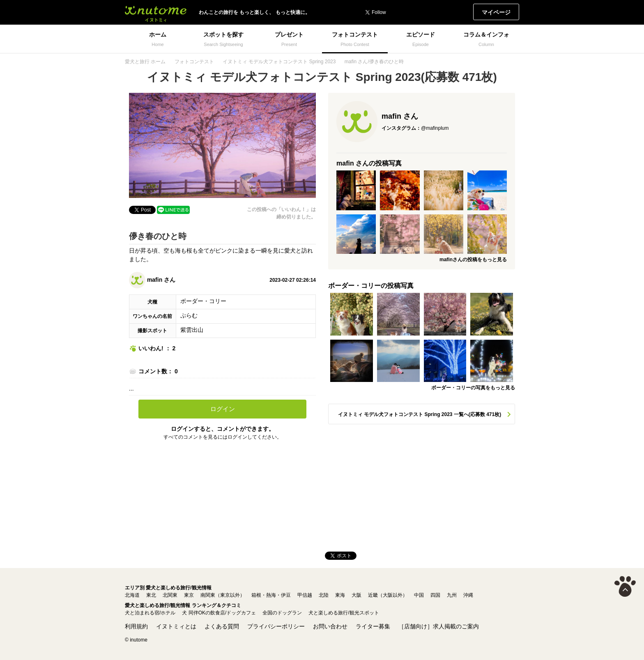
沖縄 (468, 595)
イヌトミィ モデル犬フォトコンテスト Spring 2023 (279, 62)
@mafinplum (435, 128)
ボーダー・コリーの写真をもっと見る (473, 388)
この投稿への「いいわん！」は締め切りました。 (281, 213)
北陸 (324, 595)
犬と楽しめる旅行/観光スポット (344, 613)
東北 (151, 595)
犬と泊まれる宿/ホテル (150, 613)
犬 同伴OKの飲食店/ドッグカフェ (219, 613)
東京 (189, 595)
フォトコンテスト (194, 62)
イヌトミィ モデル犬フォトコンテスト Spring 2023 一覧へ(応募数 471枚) (420, 414)
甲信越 (305, 595)
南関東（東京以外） (223, 595)
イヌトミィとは (176, 626)
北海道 (132, 595)
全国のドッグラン (282, 613)
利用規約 (136, 626)
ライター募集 (373, 626)
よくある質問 (222, 626)
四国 (435, 595)
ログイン (223, 409)
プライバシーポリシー (276, 626)
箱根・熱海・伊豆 (271, 595)
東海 (340, 595)
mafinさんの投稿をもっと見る (473, 260)
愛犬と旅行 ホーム (145, 62)
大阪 (356, 595)
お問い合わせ (330, 626)
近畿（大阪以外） (388, 595)
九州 (452, 595)
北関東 (170, 595)
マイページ (496, 12)
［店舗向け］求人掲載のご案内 (439, 626)
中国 (419, 595)
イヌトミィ (156, 12)
